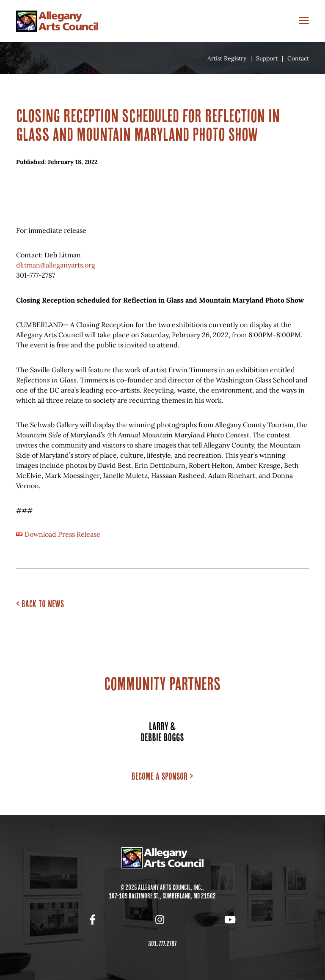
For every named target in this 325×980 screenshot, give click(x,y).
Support (267, 58)
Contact (298, 58)
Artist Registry (227, 58)
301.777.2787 (162, 944)
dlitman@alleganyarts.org (56, 265)
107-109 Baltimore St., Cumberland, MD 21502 (162, 896)
